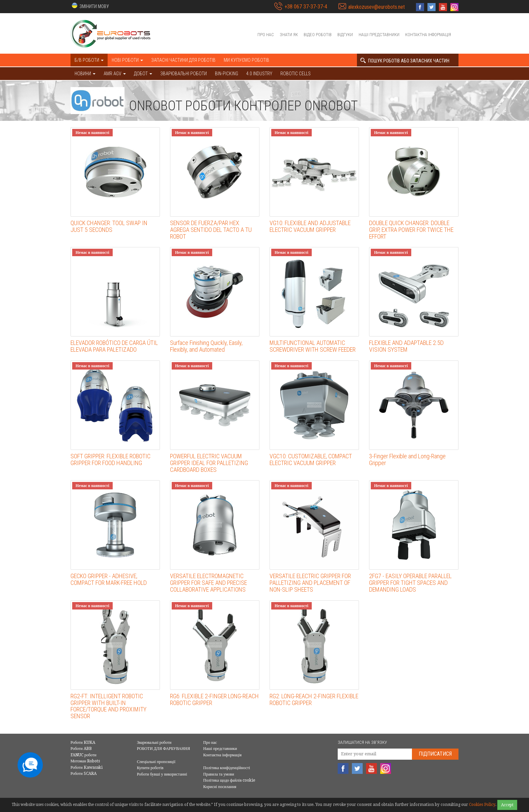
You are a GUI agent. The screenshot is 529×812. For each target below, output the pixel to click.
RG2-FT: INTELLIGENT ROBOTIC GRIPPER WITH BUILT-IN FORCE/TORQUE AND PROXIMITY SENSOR (108, 706)
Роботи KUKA (83, 742)
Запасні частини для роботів (183, 60)
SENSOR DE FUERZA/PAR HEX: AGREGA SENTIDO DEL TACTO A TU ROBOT (211, 230)
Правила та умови (219, 774)
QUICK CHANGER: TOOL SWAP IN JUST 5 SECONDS (109, 226)
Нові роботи (127, 60)
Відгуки (345, 35)
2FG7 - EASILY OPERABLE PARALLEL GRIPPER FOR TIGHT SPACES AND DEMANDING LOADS (410, 583)
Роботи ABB (81, 749)
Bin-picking (227, 74)
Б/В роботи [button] (89, 60)
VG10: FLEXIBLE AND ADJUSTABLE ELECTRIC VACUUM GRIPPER (310, 226)
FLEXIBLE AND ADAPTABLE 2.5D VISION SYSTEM (406, 346)
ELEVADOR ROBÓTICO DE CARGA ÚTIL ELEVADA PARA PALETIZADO (114, 346)
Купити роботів (150, 768)
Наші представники (379, 35)
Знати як (289, 35)
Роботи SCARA (83, 774)
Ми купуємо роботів (246, 60)
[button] (90, 6)
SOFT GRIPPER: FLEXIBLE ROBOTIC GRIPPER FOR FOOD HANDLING (110, 459)
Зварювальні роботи (184, 74)
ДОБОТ (143, 74)
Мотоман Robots (85, 761)
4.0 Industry (259, 74)
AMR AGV (115, 74)
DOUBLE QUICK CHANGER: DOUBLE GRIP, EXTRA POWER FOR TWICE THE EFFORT (411, 230)
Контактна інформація (428, 35)
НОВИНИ (85, 74)
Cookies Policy (482, 805)
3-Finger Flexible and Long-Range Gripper (407, 459)
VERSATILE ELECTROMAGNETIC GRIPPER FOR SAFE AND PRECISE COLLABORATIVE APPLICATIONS (208, 583)
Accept (507, 805)
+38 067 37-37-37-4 (306, 7)
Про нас (266, 35)
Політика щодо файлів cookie (229, 780)
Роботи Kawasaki (87, 767)
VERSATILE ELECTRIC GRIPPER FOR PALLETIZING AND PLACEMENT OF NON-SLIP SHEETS (310, 583)
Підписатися (435, 754)
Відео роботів (318, 35)
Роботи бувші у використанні (162, 774)
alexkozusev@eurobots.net (377, 7)
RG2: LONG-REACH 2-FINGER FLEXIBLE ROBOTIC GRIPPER (314, 699)
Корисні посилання (220, 787)
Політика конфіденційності (227, 768)
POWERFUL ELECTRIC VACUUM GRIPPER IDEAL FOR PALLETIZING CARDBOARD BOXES (209, 463)
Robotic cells (296, 74)
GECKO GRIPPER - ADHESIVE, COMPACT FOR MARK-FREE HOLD (109, 579)
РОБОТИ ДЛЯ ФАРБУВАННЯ (164, 749)
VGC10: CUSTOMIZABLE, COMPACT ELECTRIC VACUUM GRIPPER (311, 459)
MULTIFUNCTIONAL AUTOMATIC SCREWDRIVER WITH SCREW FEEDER (313, 346)
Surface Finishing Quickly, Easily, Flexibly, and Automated (206, 346)
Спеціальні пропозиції (156, 762)
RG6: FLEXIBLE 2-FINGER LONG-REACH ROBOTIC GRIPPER (214, 699)
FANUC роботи (83, 755)
